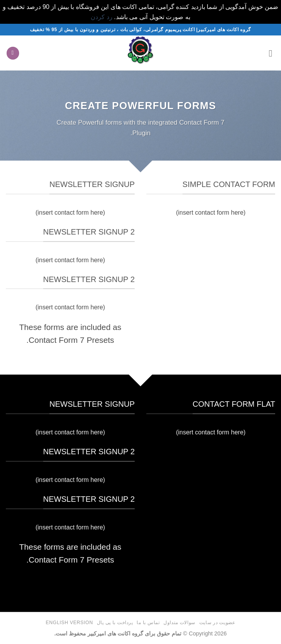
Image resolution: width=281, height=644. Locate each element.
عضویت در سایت (217, 623)
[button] (270, 53)
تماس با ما (148, 623)
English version (69, 623)
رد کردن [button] (101, 17)
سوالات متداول (179, 623)
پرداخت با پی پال (115, 623)
